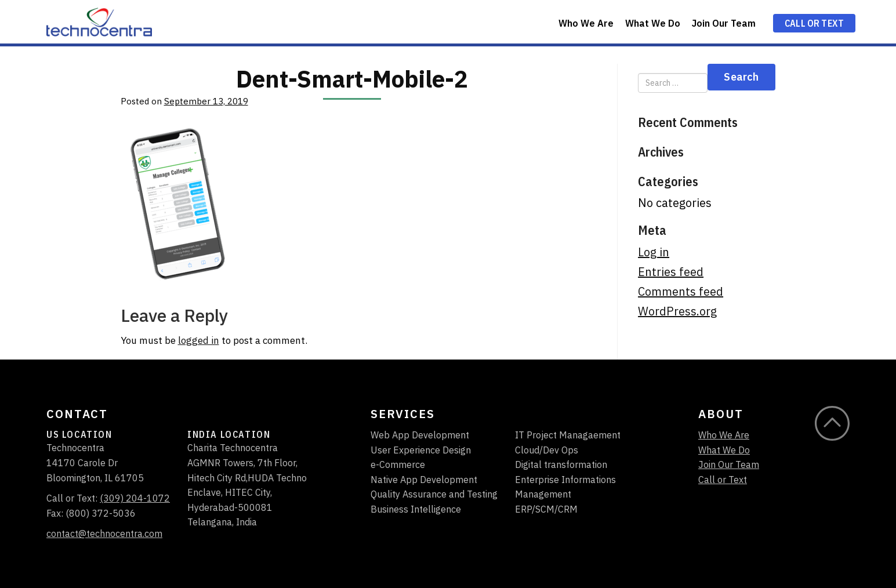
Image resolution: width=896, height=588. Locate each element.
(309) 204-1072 (135, 498)
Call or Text (814, 23)
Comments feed (681, 292)
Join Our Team (724, 23)
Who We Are (586, 23)
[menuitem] (586, 22)
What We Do (653, 23)
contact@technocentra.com (104, 533)
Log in (654, 252)
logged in (199, 340)
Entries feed (671, 272)
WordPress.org (677, 311)
